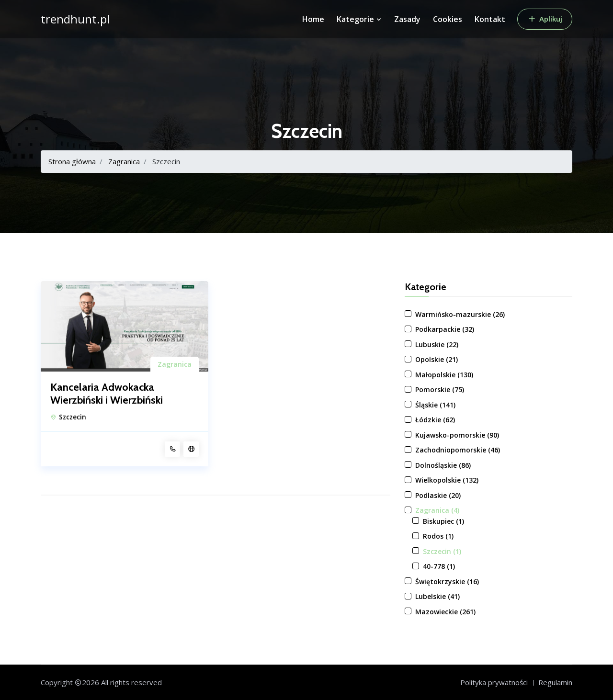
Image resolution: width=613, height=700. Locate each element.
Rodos (438, 536)
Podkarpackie (445, 329)
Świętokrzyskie (447, 581)
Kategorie (359, 19)
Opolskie (437, 359)
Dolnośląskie (443, 465)
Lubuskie (437, 344)
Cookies (448, 19)
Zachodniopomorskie (458, 450)
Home (313, 19)
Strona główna (72, 161)
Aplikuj (545, 19)
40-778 (439, 566)
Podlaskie (438, 495)
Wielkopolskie (447, 480)
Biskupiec (443, 521)
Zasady (407, 19)
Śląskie (435, 405)
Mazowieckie (445, 612)
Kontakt (490, 19)
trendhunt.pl (75, 19)
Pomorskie (440, 390)
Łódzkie (435, 420)
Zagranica (124, 161)
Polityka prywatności (494, 682)
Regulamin (555, 682)
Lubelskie (437, 596)
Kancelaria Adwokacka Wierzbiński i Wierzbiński (107, 394)
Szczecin (73, 417)
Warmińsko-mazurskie (460, 314)
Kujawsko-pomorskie (457, 435)
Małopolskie (444, 375)
